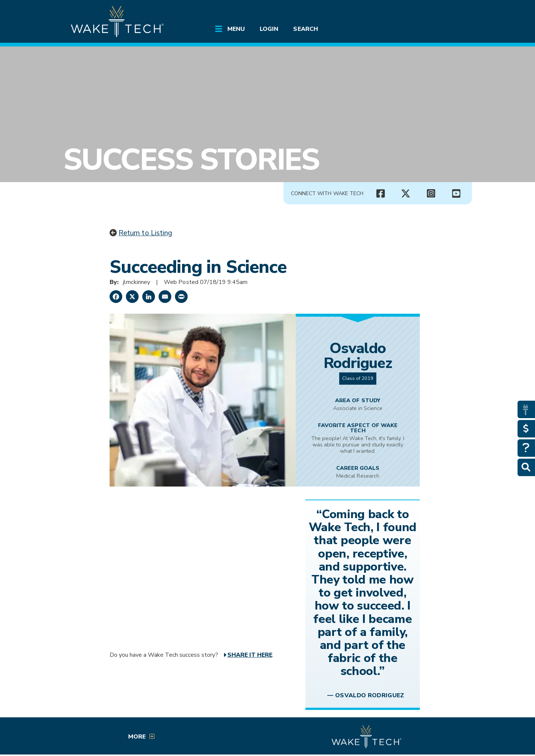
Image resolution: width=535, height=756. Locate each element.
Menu (236, 29)
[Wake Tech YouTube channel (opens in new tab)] (456, 194)
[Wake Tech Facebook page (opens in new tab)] (380, 194)
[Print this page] (181, 297)
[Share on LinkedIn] (149, 297)
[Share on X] (132, 297)
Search (305, 29)
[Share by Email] (165, 297)
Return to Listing (145, 233)
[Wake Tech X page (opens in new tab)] (406, 194)
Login (269, 29)
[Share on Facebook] (116, 297)
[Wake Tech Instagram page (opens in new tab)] (431, 194)
